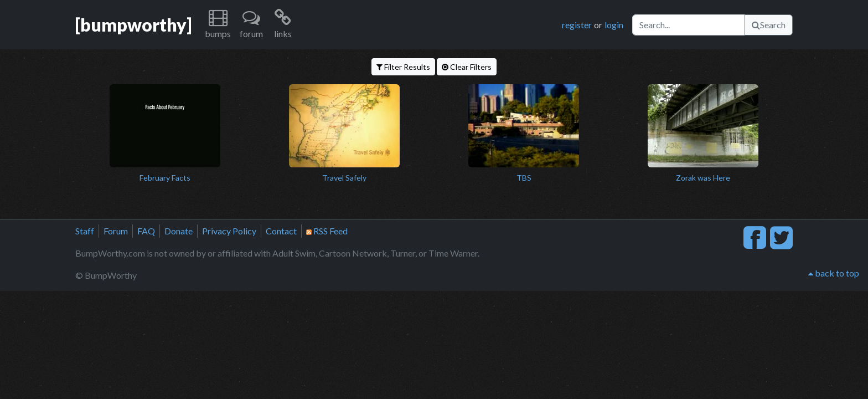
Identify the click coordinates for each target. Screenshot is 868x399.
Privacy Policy (229, 231)
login (614, 25)
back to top (834, 273)
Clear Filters (467, 67)
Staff (85, 231)
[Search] (689, 25)
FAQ (146, 231)
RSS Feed (327, 231)
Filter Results (403, 67)
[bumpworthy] (133, 25)
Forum (116, 231)
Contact (281, 231)
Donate (179, 231)
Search (769, 25)
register (577, 25)
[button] (218, 25)
